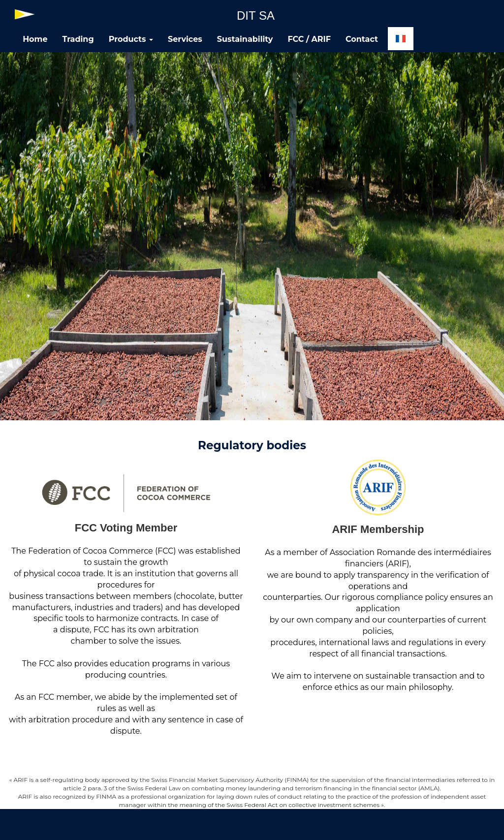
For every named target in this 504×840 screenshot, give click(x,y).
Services (185, 39)
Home (35, 39)
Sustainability (245, 39)
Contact (362, 39)
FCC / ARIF (309, 39)
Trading (78, 39)
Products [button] (131, 39)
